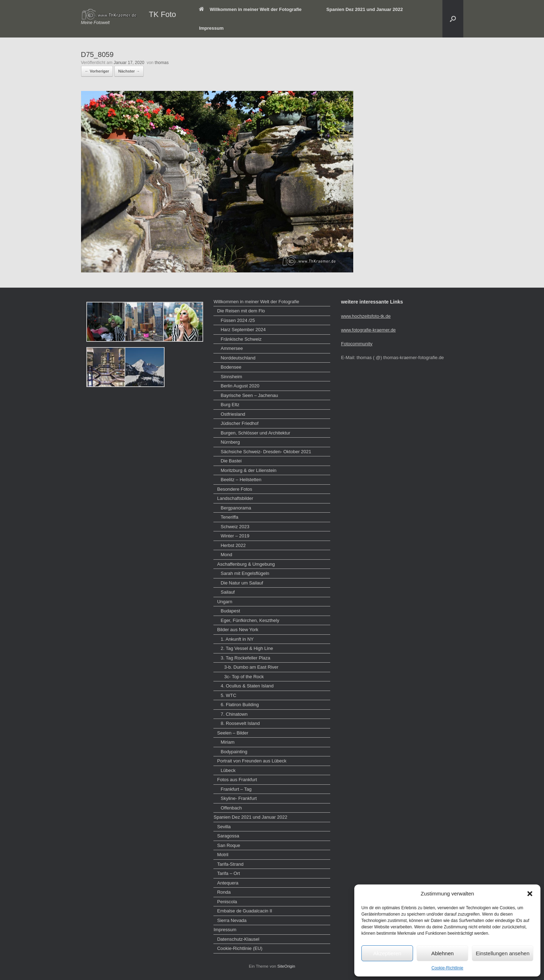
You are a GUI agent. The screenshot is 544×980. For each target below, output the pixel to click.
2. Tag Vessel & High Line (247, 648)
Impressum (211, 28)
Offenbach (231, 808)
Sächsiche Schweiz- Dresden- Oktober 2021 (266, 452)
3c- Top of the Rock (244, 677)
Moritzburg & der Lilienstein (248, 470)
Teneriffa (229, 517)
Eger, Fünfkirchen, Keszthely (250, 620)
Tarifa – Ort (228, 873)
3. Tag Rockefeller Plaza (245, 658)
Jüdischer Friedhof (239, 423)
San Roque (228, 845)
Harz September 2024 (243, 330)
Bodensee (231, 367)
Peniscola (227, 902)
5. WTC (228, 695)
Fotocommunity (357, 344)
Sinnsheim (231, 377)
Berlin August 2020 (240, 386)
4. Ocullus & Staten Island (247, 686)
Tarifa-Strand (230, 864)
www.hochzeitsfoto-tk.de (366, 316)
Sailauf (228, 592)
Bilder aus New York (237, 630)
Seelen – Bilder (233, 733)
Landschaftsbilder (235, 498)
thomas (162, 63)
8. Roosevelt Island (240, 723)
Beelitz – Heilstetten (241, 480)
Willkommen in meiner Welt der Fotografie (250, 9)
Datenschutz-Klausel (238, 939)
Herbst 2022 (233, 545)
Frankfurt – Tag (236, 789)
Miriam (227, 742)
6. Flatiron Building (240, 705)
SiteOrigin (286, 966)
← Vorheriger (97, 71)
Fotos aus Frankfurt (237, 780)
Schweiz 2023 (235, 527)
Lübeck (228, 770)
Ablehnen (442, 953)
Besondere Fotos (234, 489)
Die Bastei (231, 461)
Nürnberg (230, 442)
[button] (530, 894)
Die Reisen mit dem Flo (241, 311)
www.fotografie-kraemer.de (368, 330)
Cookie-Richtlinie (447, 968)
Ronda (224, 892)
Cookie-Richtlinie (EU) (240, 948)
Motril (223, 855)
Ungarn (225, 602)
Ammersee (232, 348)
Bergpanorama (236, 508)
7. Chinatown (234, 714)
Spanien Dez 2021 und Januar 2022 (365, 9)
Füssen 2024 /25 (238, 320)
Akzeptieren (387, 953)
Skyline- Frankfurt (239, 798)
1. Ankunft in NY (237, 639)
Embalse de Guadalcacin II (244, 911)
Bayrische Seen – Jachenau (249, 395)
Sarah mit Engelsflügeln (245, 573)
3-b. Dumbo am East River (251, 667)
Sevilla (224, 827)
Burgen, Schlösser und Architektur (255, 433)
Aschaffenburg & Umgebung (246, 564)
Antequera (228, 883)
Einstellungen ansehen (503, 953)
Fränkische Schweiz (241, 339)
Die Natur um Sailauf (242, 583)
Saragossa (228, 836)
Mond (226, 555)
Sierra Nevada (232, 920)
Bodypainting (234, 752)
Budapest (230, 611)
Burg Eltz (230, 405)
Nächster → (129, 71)
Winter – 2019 (235, 536)
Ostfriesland (233, 414)
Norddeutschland (238, 358)
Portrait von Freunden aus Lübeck (252, 761)
